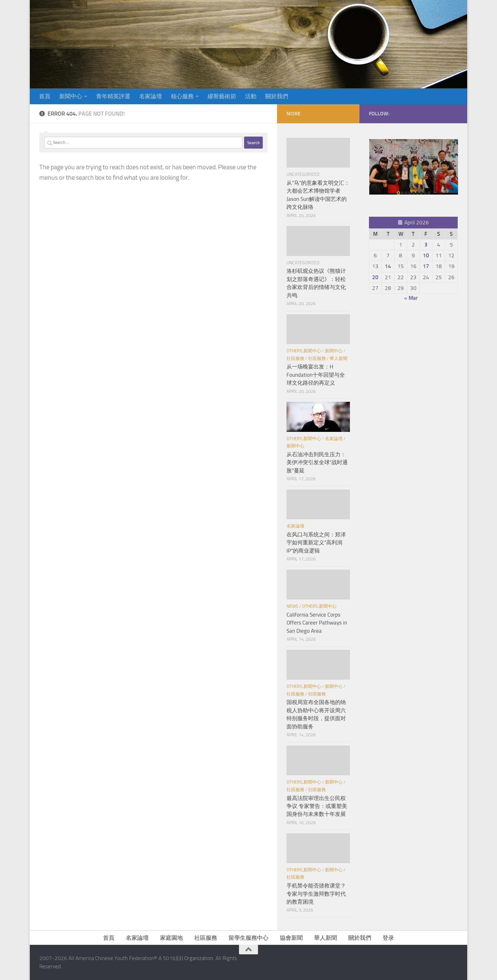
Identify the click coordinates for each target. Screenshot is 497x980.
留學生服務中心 (248, 938)
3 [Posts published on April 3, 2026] (426, 245)
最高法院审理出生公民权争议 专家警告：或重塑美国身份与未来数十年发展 (317, 806)
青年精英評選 (113, 96)
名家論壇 (151, 96)
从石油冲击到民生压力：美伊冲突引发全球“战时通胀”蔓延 (317, 462)
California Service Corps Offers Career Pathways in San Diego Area (317, 623)
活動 (251, 96)
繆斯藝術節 (222, 96)
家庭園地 (171, 938)
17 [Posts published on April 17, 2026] (426, 266)
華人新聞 (339, 359)
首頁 (45, 96)
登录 (388, 938)
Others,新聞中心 (304, 351)
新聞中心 (71, 96)
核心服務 (182, 96)
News (292, 606)
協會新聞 (291, 938)
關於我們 (277, 96)
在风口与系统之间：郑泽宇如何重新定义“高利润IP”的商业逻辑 (316, 543)
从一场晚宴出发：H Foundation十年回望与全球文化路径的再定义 (316, 375)
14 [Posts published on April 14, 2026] (388, 266)
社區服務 (295, 359)
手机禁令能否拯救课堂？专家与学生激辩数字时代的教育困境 (316, 894)
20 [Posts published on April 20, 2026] (375, 277)
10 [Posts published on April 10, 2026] (426, 255)
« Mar (411, 298)
